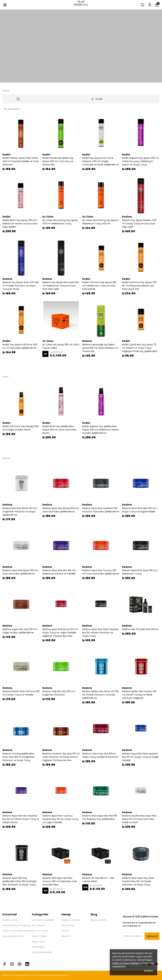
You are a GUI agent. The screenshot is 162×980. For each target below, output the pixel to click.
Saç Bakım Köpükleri (43, 920)
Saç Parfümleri (40, 931)
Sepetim (66, 936)
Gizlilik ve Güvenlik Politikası (17, 931)
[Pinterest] (20, 964)
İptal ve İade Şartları (13, 936)
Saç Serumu (39, 925)
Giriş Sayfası (68, 925)
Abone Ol (152, 936)
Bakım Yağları (39, 936)
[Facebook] (4, 964)
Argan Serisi (38, 942)
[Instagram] (12, 964)
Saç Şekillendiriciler (42, 952)
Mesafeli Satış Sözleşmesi (16, 925)
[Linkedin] (27, 964)
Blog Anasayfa (99, 920)
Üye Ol (65, 931)
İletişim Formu (10, 920)
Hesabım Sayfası (70, 920)
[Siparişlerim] (150, 5)
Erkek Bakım (38, 947)
